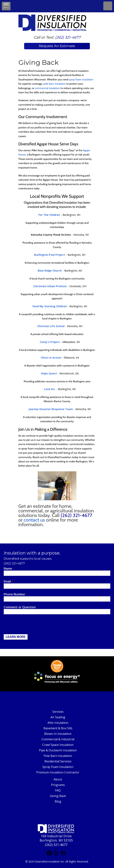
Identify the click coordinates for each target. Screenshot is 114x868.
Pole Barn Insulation (58, 756)
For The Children (49, 215)
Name (9, 569)
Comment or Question (20, 607)
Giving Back (58, 796)
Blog (58, 801)
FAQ (58, 790)
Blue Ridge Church (50, 270)
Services (58, 712)
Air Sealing (58, 717)
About (58, 779)
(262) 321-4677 (68, 37)
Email (8, 581)
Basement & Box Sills (58, 728)
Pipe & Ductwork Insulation (58, 750)
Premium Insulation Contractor (58, 772)
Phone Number (15, 594)
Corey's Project (50, 342)
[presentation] (32, 625)
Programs (58, 785)
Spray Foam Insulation (58, 767)
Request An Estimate (57, 46)
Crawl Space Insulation (58, 745)
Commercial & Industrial (58, 739)
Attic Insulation (58, 723)
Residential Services (58, 761)
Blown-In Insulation (58, 734)
